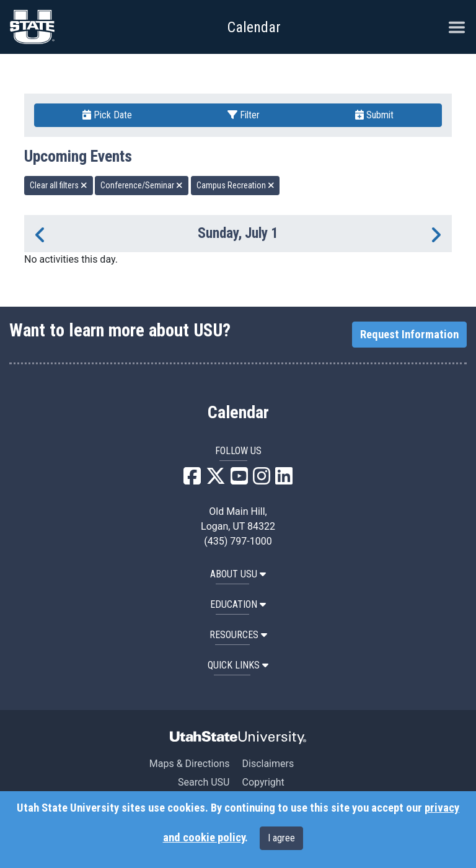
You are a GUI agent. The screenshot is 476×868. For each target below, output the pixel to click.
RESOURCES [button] (238, 635)
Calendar (238, 413)
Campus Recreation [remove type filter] (236, 185)
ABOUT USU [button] (238, 574)
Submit (374, 115)
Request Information (409, 335)
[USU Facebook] (192, 480)
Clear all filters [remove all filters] (59, 185)
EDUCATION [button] (238, 604)
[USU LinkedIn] (284, 480)
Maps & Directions (190, 764)
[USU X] (216, 480)
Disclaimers (268, 764)
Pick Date (107, 115)
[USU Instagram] (262, 480)
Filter (244, 115)
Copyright (263, 782)
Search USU (204, 782)
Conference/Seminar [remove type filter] (142, 185)
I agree (281, 838)
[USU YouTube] (239, 480)
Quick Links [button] (238, 665)
